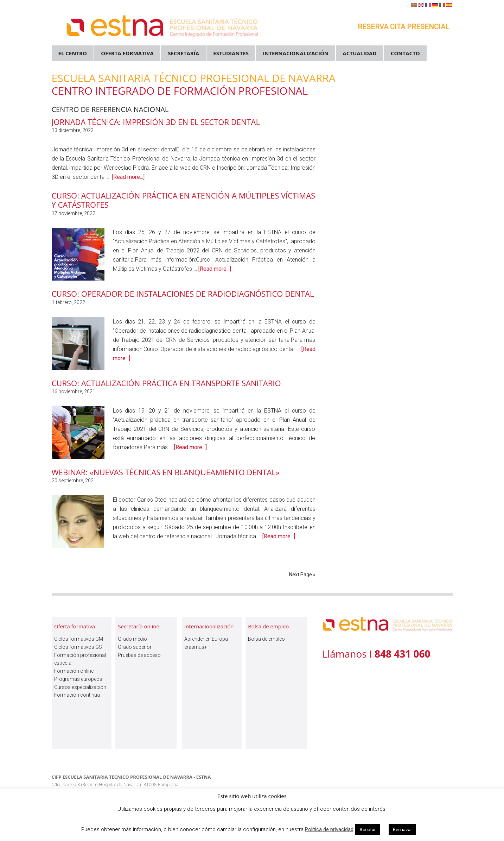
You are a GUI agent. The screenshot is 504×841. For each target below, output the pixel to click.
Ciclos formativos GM (79, 639)
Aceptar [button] (368, 830)
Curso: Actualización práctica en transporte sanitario (166, 383)
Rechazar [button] (402, 830)
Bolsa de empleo (266, 639)
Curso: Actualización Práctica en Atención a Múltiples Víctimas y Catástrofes (184, 200)
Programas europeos (78, 679)
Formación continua (77, 695)
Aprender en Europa (206, 639)
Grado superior (135, 647)
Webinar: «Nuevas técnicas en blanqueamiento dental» (166, 472)
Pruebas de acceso (139, 655)
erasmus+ (196, 647)
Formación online (74, 671)
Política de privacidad (329, 829)
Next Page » (302, 575)
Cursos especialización (80, 687)
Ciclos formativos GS (78, 647)
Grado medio (132, 639)
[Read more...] (128, 177)
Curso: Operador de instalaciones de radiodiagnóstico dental (183, 294)
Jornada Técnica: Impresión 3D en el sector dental (156, 122)
